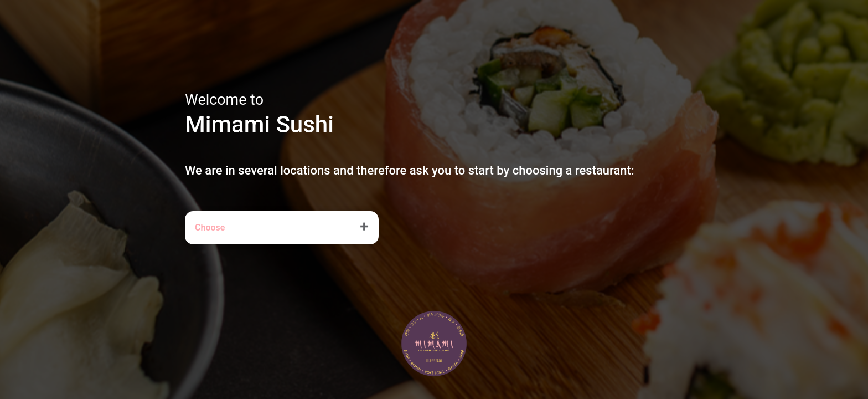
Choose (210, 227)
